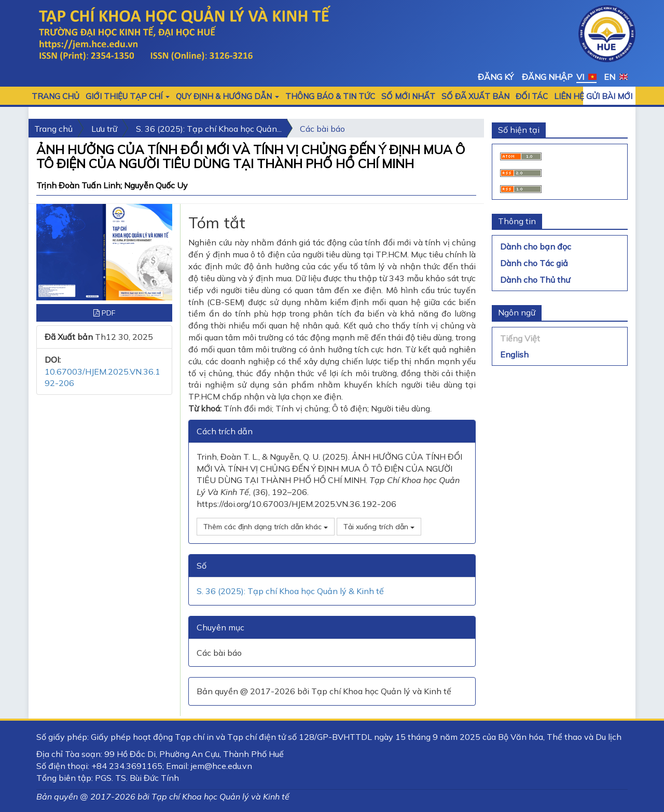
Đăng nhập (547, 77)
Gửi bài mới (609, 96)
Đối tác (532, 96)
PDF (104, 313)
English (514, 354)
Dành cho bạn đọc (536, 246)
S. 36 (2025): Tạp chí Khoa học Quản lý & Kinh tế (290, 591)
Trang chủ (56, 96)
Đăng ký (496, 77)
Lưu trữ (104, 129)
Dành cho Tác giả (534, 263)
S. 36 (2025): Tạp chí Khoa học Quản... (209, 129)
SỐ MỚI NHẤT (408, 96)
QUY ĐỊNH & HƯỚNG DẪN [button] (227, 96)
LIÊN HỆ (569, 96)
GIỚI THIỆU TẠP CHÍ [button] (128, 96)
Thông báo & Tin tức (330, 96)
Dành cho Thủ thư (535, 280)
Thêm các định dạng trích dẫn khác (266, 527)
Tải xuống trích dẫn (379, 527)
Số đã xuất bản (475, 96)
